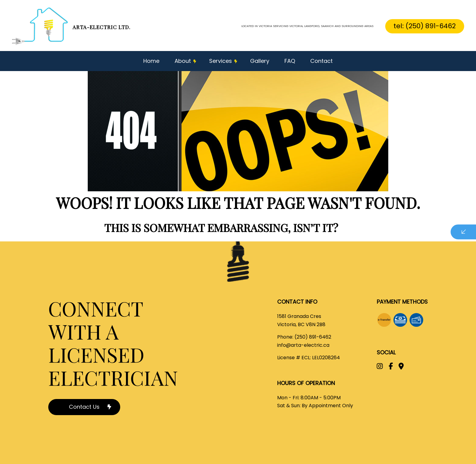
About (183, 61)
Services (221, 61)
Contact (321, 61)
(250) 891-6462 (313, 337)
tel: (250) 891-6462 (425, 26)
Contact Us (84, 407)
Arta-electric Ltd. (102, 27)
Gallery (260, 61)
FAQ (290, 61)
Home (151, 61)
